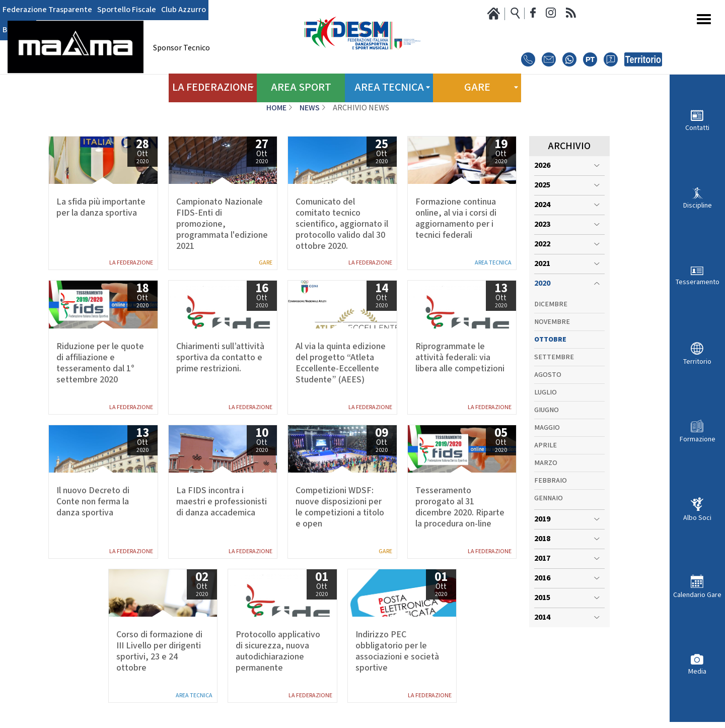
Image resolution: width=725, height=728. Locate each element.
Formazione (698, 439)
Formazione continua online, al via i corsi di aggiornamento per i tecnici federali (456, 219)
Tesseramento (698, 282)
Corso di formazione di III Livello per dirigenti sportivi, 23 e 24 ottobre (159, 651)
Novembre (552, 322)
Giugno (547, 410)
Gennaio (549, 498)
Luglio (546, 392)
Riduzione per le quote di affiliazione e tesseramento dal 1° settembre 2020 (100, 363)
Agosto (548, 375)
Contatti (697, 128)
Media (697, 671)
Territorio (697, 361)
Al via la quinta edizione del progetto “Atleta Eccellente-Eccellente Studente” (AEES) (341, 363)
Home (276, 108)
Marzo (546, 463)
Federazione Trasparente (47, 10)
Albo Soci (697, 518)
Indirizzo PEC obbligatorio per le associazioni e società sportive (397, 651)
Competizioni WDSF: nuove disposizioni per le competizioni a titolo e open (340, 507)
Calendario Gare (697, 595)
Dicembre (551, 304)
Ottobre (550, 340)
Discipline (698, 205)
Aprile (546, 445)
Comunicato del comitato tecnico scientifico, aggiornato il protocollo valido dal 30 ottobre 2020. (342, 224)
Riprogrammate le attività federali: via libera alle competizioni (460, 358)
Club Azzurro (184, 10)
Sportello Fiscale (127, 10)
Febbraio (551, 481)
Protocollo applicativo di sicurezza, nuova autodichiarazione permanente (278, 651)
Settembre (554, 357)
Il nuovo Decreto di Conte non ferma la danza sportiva (93, 502)
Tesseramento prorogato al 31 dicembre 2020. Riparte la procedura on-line (460, 507)
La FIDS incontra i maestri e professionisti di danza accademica (222, 502)
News (310, 108)
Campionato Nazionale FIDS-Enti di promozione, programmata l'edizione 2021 (222, 224)
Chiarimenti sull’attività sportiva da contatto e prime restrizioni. (220, 358)
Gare (266, 263)
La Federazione (131, 263)
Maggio (547, 428)
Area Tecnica (493, 263)
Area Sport (301, 85)
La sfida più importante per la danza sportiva (101, 208)
